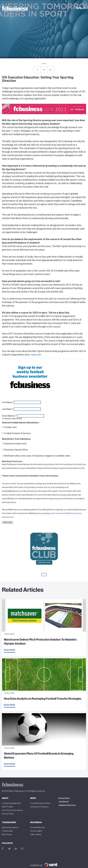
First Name (8, 402)
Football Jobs (10, 427)
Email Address (9, 416)
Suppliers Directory (67, 805)
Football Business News (40, 803)
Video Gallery (36, 835)
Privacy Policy (8, 814)
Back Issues (7, 835)
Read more (9, 650)
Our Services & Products (12, 810)
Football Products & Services (17, 433)
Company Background (11, 803)
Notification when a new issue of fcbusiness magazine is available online (37, 456)
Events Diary (64, 798)
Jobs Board (64, 802)
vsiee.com (36, 355)
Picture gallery (36, 831)
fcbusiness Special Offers (16, 450)
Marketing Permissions (12, 461)
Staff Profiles (8, 807)
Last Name (8, 409)
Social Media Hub (38, 828)
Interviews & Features (39, 807)
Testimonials (7, 831)
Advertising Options (10, 828)
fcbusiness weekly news (15, 444)
